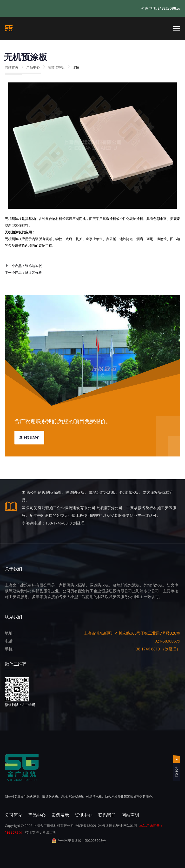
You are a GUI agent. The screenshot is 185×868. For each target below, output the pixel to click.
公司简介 (13, 815)
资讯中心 (84, 815)
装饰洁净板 (56, 67)
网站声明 (130, 815)
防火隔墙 (54, 492)
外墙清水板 (129, 492)
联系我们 (107, 815)
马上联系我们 (29, 438)
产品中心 (33, 67)
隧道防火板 (75, 492)
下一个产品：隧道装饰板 (23, 272)
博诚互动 (49, 832)
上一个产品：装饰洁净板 (23, 266)
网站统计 (116, 826)
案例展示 (60, 815)
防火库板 (150, 492)
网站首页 (12, 67)
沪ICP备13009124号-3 (91, 826)
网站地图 (130, 826)
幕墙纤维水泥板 (102, 492)
